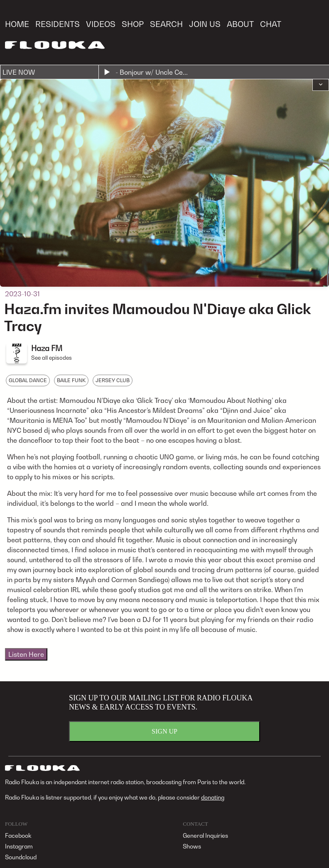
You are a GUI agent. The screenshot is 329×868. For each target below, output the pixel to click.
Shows (192, 846)
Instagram (19, 846)
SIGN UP (164, 731)
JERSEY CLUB (113, 380)
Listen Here (26, 654)
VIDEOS (101, 24)
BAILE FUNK (71, 380)
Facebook (18, 835)
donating (213, 797)
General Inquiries (205, 835)
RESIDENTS (58, 24)
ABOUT (240, 24)
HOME (17, 24)
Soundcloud (21, 857)
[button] (321, 85)
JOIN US (205, 24)
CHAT (271, 24)
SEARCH (166, 24)
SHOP (133, 24)
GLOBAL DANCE (28, 380)
